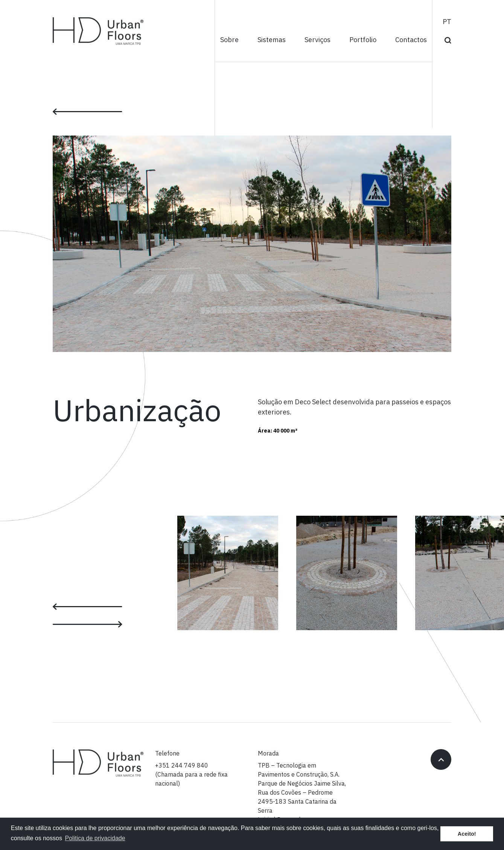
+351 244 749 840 (182, 766)
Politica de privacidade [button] (95, 838)
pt (447, 22)
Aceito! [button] (467, 834)
